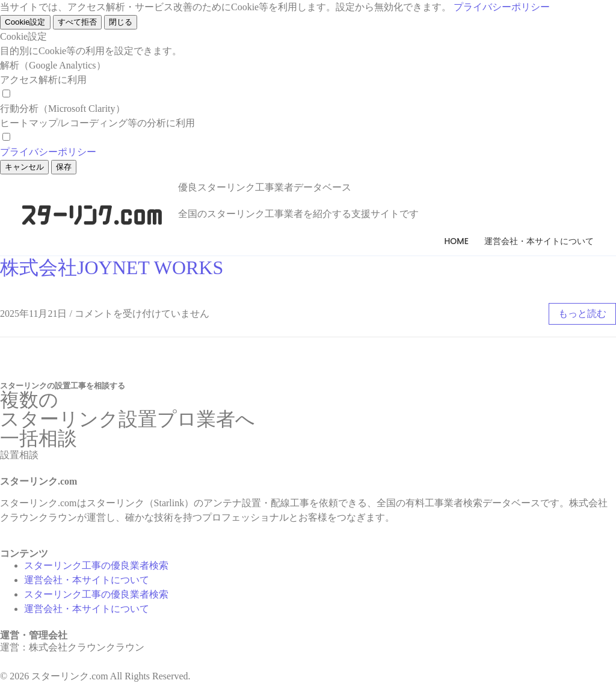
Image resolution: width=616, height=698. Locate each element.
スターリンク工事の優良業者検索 (96, 565)
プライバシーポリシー (502, 7)
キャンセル (24, 167)
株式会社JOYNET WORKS (112, 268)
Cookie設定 (25, 22)
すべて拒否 (77, 22)
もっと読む (582, 314)
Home (456, 241)
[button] (19, 455)
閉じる (121, 22)
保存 (64, 167)
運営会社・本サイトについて (539, 241)
